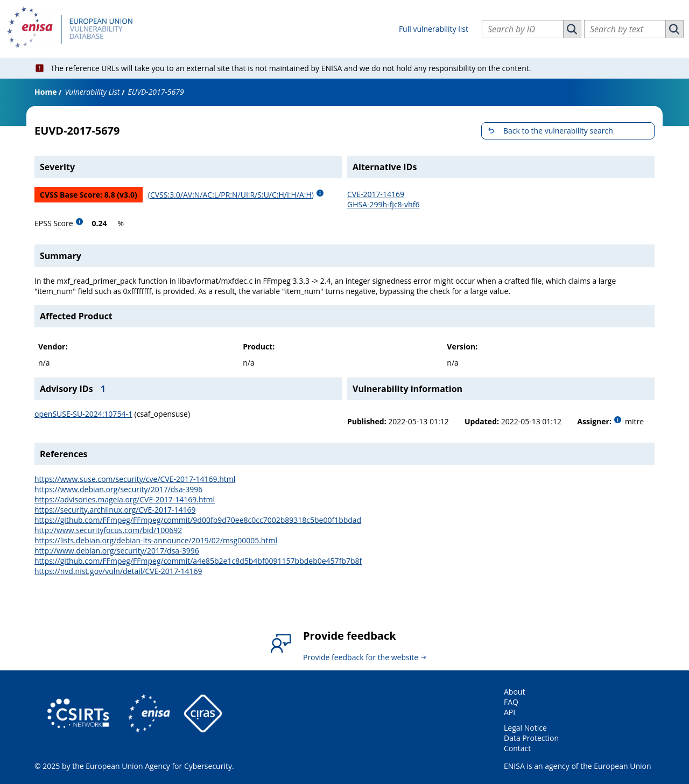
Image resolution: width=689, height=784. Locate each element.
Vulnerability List (92, 92)
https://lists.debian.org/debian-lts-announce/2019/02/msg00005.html (156, 540)
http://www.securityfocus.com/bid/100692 (108, 530)
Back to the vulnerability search (558, 131)
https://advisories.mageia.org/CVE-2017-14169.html (125, 499)
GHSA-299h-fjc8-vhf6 (383, 204)
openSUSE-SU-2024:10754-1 (83, 414)
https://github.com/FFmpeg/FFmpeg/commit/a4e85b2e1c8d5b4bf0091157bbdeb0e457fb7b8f (198, 561)
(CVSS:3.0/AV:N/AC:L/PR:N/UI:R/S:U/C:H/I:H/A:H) (231, 195)
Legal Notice (525, 728)
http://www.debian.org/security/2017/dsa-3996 (117, 551)
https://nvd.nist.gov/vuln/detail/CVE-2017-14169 (118, 571)
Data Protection (531, 738)
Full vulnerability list (434, 29)
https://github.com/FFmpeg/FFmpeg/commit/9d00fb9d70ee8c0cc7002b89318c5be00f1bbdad (198, 520)
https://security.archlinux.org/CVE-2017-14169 (115, 510)
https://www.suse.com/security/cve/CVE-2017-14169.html (135, 479)
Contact (517, 748)
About (514, 692)
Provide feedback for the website (361, 657)
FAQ (511, 702)
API (509, 712)
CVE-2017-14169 (376, 194)
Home (45, 92)
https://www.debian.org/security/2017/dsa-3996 (118, 489)
